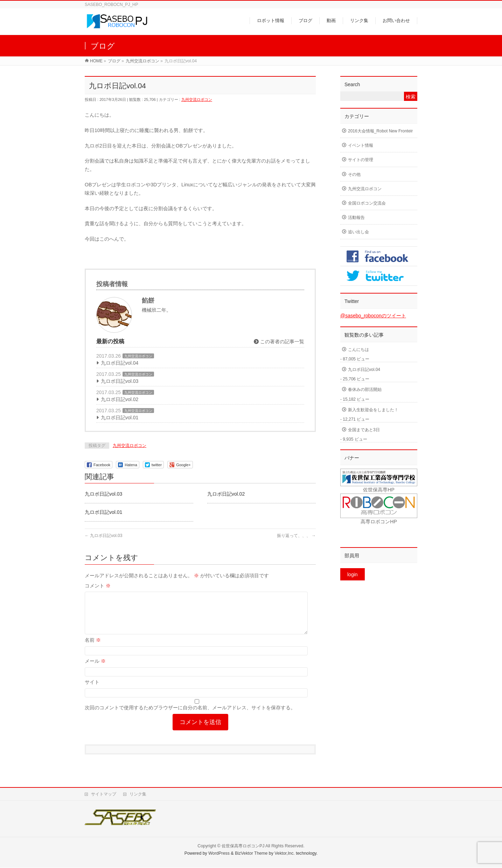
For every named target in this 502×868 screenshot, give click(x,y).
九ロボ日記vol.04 (120, 363)
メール (95, 669)
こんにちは (358, 350)
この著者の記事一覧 (279, 342)
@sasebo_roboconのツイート (373, 316)
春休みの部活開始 (365, 390)
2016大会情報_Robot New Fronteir (380, 131)
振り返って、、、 (296, 536)
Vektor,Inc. (285, 854)
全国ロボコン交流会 (367, 203)
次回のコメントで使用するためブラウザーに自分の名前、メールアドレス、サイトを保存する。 (190, 716)
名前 (93, 648)
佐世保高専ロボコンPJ (243, 846)
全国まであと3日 (364, 430)
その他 (354, 174)
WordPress (219, 854)
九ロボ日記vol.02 (120, 399)
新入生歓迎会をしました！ (373, 410)
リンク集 (138, 794)
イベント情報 (361, 145)
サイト (92, 690)
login (353, 574)
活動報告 (356, 218)
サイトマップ (104, 794)
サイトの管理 (361, 160)
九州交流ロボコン (197, 99)
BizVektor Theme (251, 854)
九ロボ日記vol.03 (120, 381)
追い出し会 (358, 232)
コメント (98, 586)
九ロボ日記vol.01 (120, 418)
